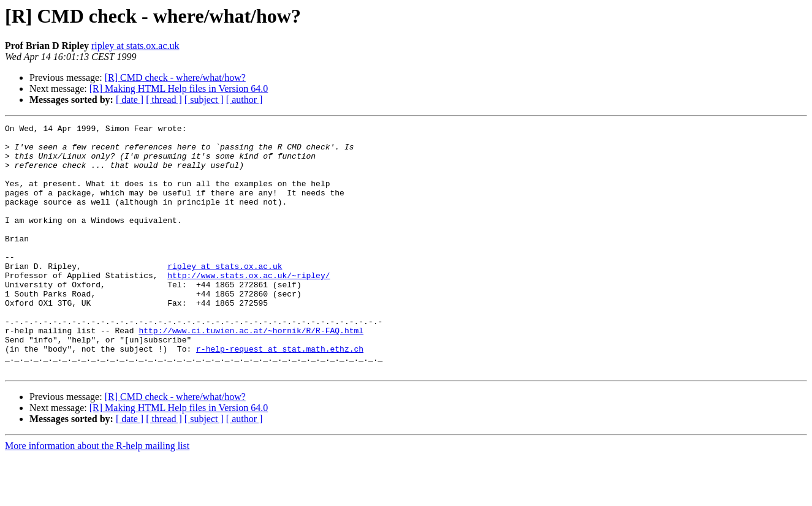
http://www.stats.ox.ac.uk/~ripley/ (249, 306)
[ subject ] (204, 100)
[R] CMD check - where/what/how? (175, 77)
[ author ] (245, 100)
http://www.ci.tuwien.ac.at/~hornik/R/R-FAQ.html (251, 372)
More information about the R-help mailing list (97, 495)
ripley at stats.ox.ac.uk (135, 46)
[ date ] (130, 100)
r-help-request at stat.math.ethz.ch (280, 395)
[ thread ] (164, 100)
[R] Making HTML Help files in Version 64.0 (179, 89)
